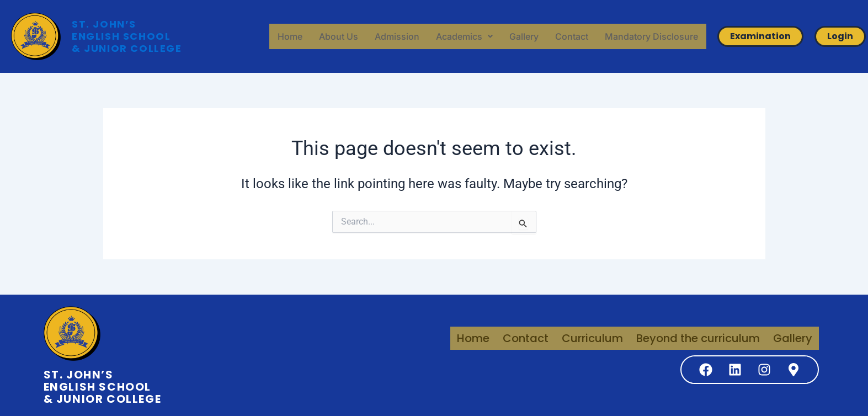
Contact (572, 36)
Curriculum (592, 338)
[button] (464, 36)
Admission (397, 36)
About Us (339, 36)
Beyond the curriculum (698, 338)
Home (290, 36)
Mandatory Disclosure (651, 36)
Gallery (524, 36)
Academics (464, 36)
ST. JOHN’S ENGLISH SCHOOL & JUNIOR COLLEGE (127, 36)
